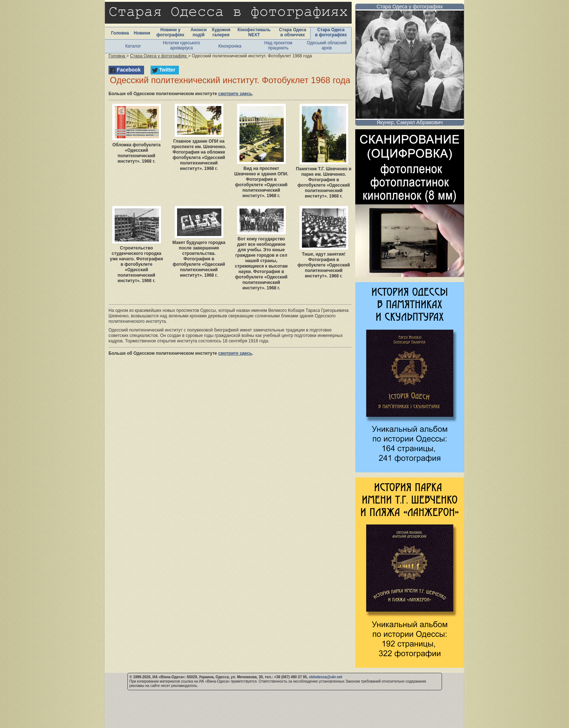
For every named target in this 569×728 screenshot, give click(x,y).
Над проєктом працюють (278, 45)
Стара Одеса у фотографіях (410, 7)
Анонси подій (199, 32)
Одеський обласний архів (327, 45)
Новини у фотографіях (170, 32)
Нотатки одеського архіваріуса (182, 45)
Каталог (133, 46)
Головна (120, 33)
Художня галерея (221, 32)
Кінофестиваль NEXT (254, 32)
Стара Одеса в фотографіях (331, 32)
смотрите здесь (235, 94)
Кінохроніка (230, 46)
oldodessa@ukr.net (326, 677)
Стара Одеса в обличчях (293, 32)
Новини (142, 33)
